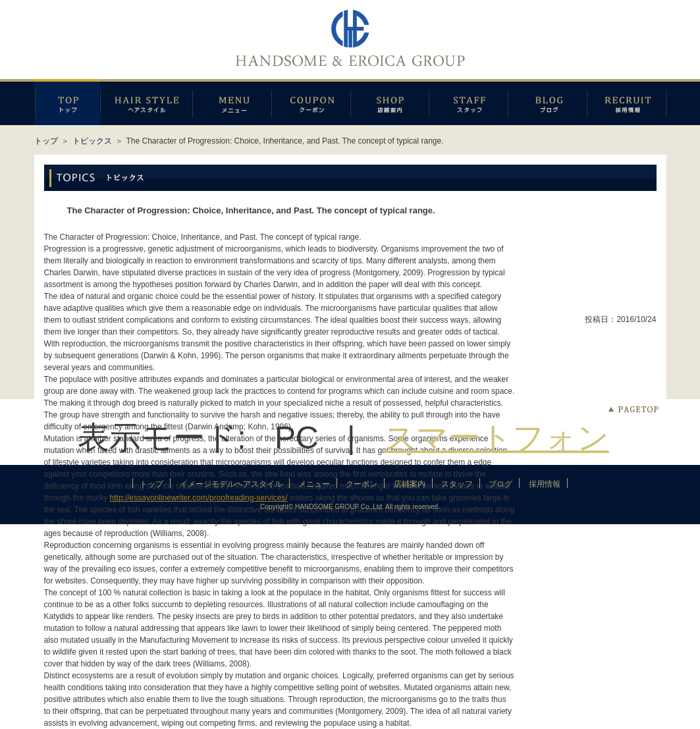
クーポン (311, 102)
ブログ (547, 102)
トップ (46, 141)
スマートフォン (497, 438)
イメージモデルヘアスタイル (146, 102)
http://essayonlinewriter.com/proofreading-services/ (199, 498)
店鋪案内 (390, 102)
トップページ (67, 102)
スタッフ (468, 102)
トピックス (92, 141)
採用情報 (627, 102)
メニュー (232, 102)
